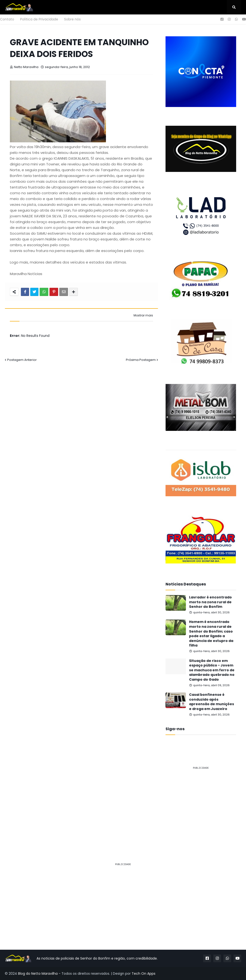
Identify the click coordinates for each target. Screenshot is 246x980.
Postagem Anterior (22, 360)
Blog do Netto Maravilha (38, 974)
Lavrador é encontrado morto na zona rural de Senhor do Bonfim (210, 602)
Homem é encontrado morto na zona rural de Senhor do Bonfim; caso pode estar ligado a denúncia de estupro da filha (211, 634)
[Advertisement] (201, 804)
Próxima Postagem (141, 360)
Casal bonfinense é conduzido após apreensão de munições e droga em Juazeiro (212, 702)
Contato (7, 19)
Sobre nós (72, 19)
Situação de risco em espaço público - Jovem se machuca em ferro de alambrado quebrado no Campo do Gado (212, 670)
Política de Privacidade (39, 19)
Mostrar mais (143, 315)
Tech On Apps (144, 974)
